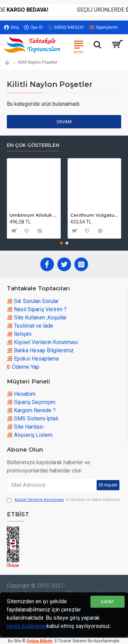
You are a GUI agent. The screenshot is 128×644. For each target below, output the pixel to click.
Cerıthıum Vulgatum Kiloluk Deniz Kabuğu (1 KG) (95, 215)
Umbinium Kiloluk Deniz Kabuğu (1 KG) (34, 215)
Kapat (108, 602)
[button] (61, 243)
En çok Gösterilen (33, 145)
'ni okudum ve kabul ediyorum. (64, 500)
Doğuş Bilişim (40, 641)
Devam (64, 122)
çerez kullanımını (27, 626)
